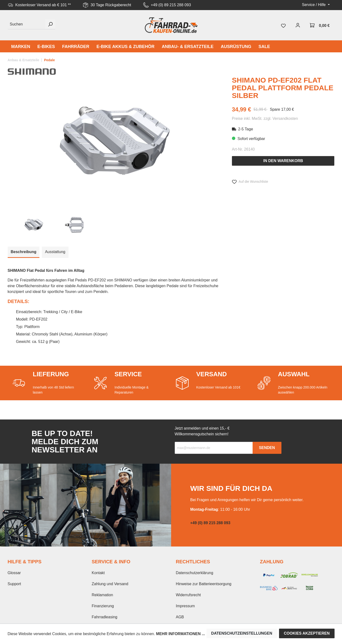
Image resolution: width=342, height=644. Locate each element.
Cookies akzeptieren (307, 633)
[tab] (24, 252)
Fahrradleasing (105, 617)
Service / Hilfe (314, 5)
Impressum (185, 606)
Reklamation (103, 595)
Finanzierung (103, 606)
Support (14, 584)
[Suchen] (27, 24)
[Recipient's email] (214, 448)
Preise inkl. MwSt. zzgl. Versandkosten (265, 118)
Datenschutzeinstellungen (242, 633)
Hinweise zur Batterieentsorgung (204, 584)
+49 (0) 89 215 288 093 (171, 5)
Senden (267, 448)
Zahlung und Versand (110, 584)
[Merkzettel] (283, 25)
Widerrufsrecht (188, 595)
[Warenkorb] (320, 25)
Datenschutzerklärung (195, 573)
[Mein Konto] (298, 25)
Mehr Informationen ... (180, 634)
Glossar (14, 573)
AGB (180, 617)
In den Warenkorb (283, 161)
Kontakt (98, 573)
